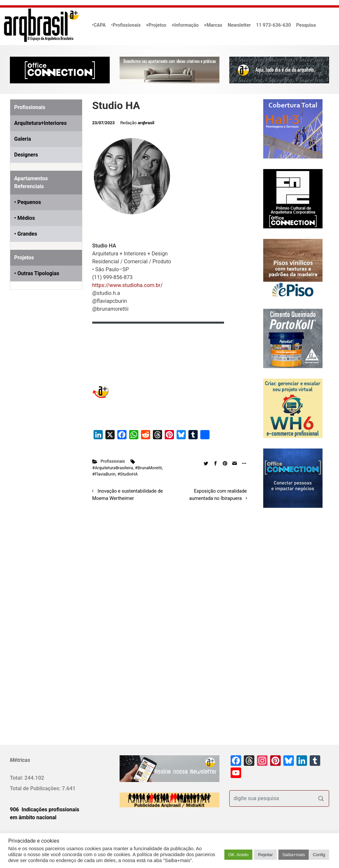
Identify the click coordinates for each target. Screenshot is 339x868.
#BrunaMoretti (148, 468)
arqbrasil (146, 123)
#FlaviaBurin (104, 474)
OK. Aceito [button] (238, 855)
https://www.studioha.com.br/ (127, 285)
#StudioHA (127, 474)
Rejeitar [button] (265, 855)
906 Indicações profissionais (45, 810)
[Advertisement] (51, 370)
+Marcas (213, 25)
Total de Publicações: (36, 788)
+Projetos (156, 25)
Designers (26, 155)
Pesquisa (306, 25)
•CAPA (99, 25)
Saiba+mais (294, 855)
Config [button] (319, 855)
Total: (17, 778)
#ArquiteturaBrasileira (113, 468)
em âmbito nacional (33, 817)
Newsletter (239, 25)
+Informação (185, 25)
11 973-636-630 (273, 25)
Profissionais (113, 461)
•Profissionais (126, 25)
